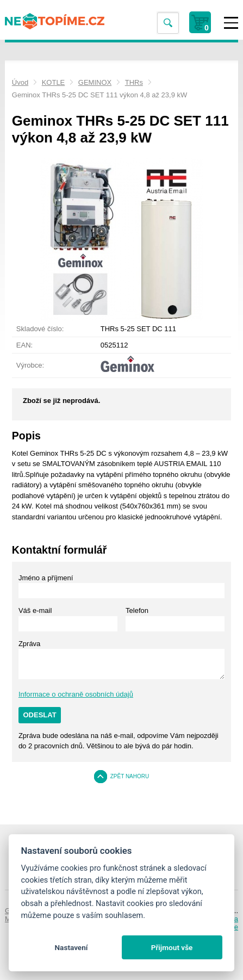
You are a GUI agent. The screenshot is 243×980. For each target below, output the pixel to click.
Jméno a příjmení (46, 578)
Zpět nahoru (130, 776)
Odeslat (39, 715)
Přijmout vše (172, 947)
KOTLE (54, 82)
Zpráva (29, 644)
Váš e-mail (35, 610)
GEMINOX (95, 82)
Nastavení (71, 947)
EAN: (24, 345)
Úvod (20, 82)
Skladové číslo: (40, 329)
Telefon (137, 610)
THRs (134, 82)
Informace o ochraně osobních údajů (76, 694)
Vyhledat (168, 23)
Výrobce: (30, 365)
